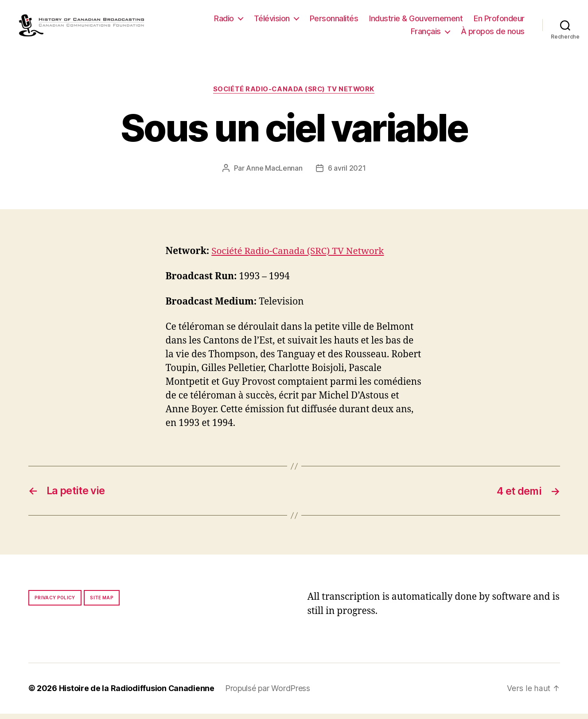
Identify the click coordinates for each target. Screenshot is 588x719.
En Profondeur (499, 21)
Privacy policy (55, 603)
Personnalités (334, 21)
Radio (224, 21)
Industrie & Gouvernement (416, 21)
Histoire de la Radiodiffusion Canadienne (137, 694)
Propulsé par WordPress (268, 694)
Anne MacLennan (274, 175)
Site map (102, 603)
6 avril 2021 (347, 175)
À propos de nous (493, 34)
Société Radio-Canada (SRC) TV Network (294, 95)
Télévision (272, 21)
